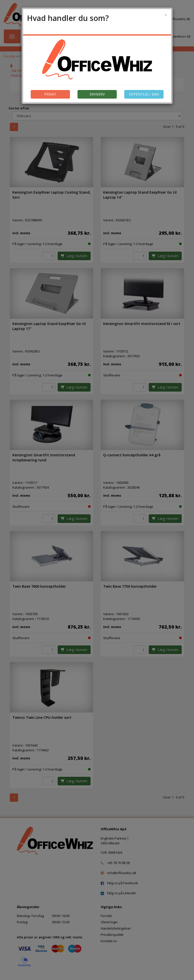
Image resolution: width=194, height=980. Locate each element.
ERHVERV (97, 94)
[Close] (166, 15)
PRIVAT (50, 94)
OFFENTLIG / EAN (144, 94)
